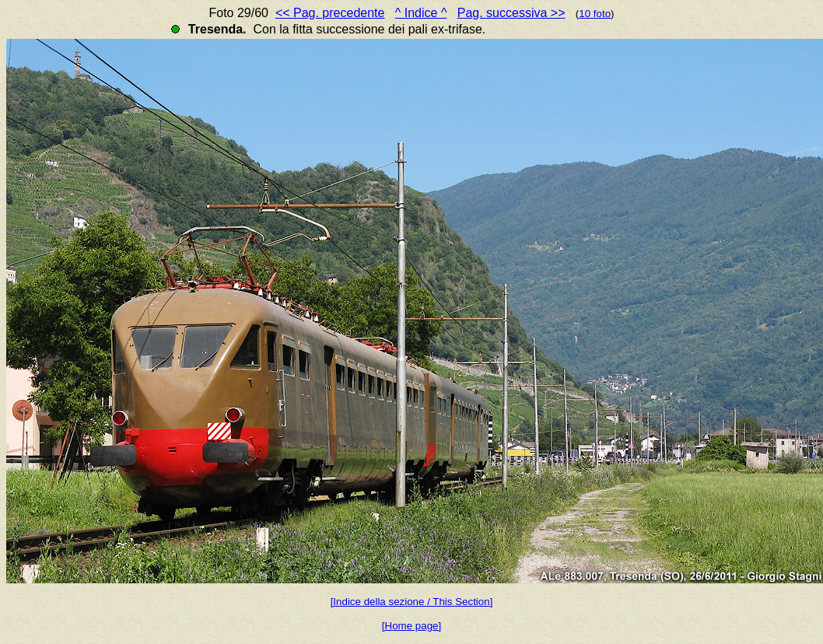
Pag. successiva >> (511, 13)
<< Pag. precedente (330, 13)
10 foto (595, 14)
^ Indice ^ (421, 13)
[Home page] (411, 626)
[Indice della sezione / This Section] (412, 602)
